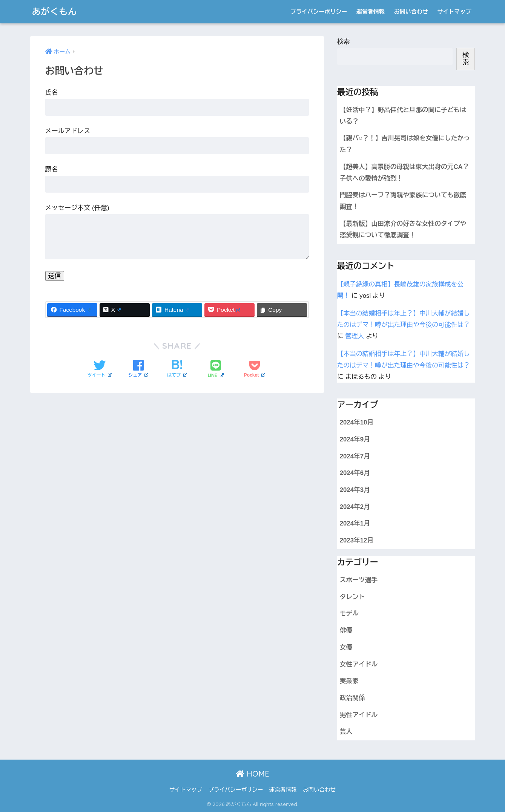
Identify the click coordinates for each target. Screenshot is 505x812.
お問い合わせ (411, 11)
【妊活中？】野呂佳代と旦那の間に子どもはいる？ (403, 116)
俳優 (346, 630)
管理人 (355, 336)
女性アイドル (359, 664)
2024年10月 (357, 422)
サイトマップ (454, 11)
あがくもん (55, 11)
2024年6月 (355, 473)
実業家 (349, 681)
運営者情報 (371, 11)
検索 (344, 42)
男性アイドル (359, 715)
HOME (252, 774)
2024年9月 (355, 439)
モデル (349, 614)
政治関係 (352, 698)
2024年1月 (355, 523)
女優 (346, 647)
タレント (352, 597)
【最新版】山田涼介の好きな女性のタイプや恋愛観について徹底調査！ (403, 230)
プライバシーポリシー (319, 11)
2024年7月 (355, 456)
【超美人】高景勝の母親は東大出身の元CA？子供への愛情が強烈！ (404, 173)
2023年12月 (357, 540)
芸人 (346, 732)
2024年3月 (355, 490)
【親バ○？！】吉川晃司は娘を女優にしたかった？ (405, 144)
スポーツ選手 (359, 580)
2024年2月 (355, 507)
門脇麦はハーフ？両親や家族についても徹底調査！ (403, 201)
